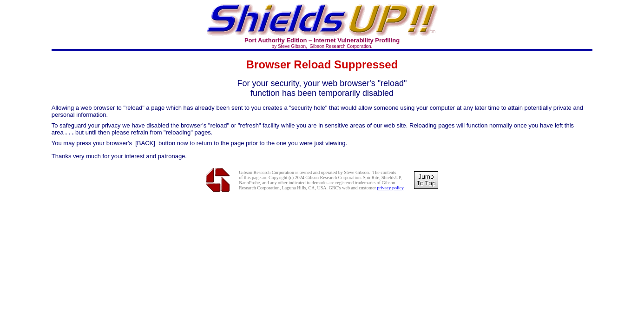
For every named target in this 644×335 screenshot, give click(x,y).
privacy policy (390, 188)
